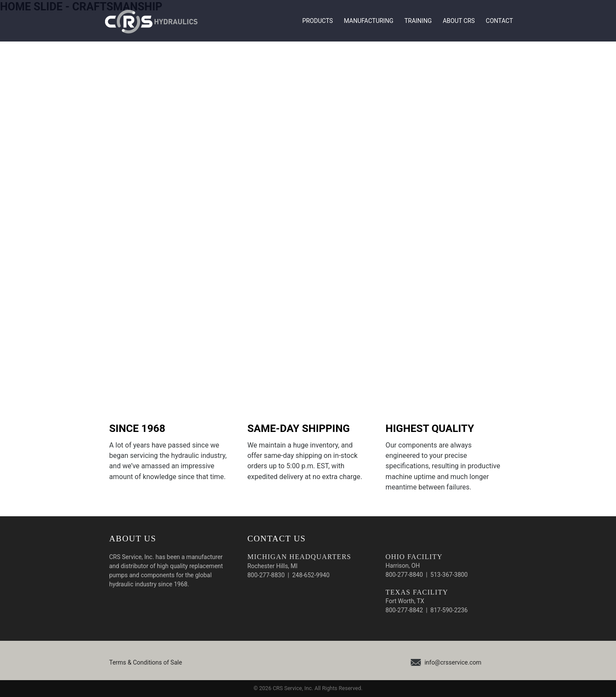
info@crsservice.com (453, 662)
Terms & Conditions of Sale (146, 662)
